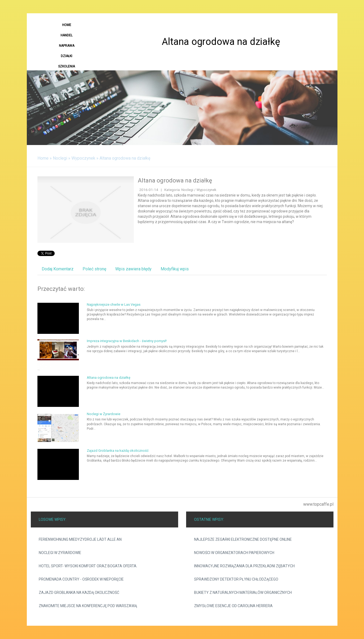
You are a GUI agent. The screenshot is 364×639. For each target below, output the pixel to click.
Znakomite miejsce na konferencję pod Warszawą (88, 606)
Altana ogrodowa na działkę (125, 158)
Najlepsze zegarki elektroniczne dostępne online (243, 539)
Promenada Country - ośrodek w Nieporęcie (81, 579)
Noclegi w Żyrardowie (104, 414)
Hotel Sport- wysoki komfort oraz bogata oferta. (88, 566)
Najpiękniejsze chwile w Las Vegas (114, 304)
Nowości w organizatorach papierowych (234, 553)
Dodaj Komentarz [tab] (58, 269)
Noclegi (60, 158)
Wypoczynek (83, 158)
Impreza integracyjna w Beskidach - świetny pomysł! (127, 341)
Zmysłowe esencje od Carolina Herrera (233, 606)
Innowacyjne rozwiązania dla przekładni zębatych (244, 566)
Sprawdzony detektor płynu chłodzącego (236, 579)
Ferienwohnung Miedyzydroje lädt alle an (80, 539)
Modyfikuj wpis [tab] (175, 269)
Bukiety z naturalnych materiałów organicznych (243, 593)
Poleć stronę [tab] (94, 269)
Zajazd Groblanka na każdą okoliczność (118, 451)
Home (43, 158)
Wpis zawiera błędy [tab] (133, 269)
